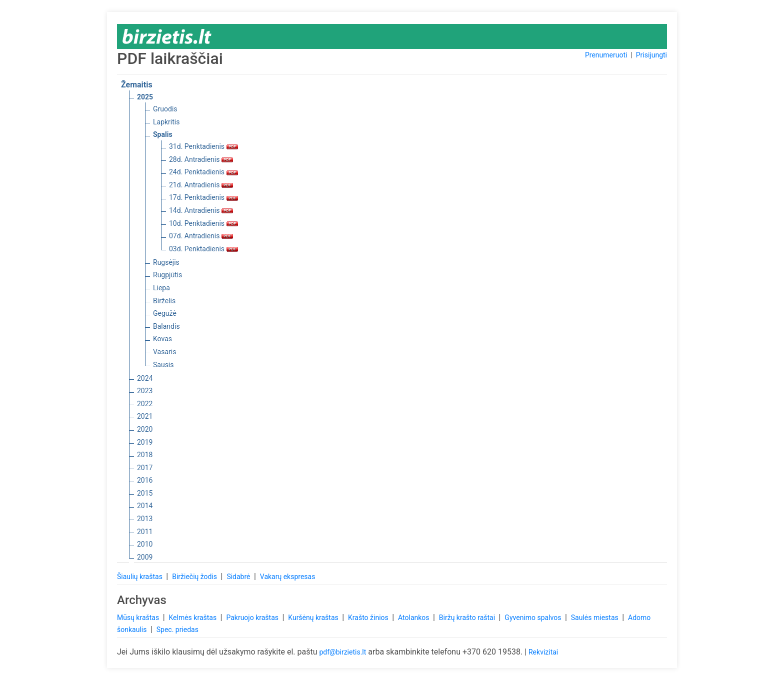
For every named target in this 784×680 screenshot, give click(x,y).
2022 (145, 404)
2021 (145, 416)
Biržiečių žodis (195, 577)
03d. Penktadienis (203, 249)
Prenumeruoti (606, 55)
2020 (145, 429)
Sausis (163, 365)
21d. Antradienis (201, 185)
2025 (145, 97)
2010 (145, 544)
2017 (145, 468)
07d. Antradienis (201, 236)
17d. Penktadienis (203, 197)
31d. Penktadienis (203, 146)
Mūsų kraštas (139, 618)
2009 (145, 557)
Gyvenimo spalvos (534, 618)
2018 (145, 455)
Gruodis (165, 109)
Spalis (163, 134)
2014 (145, 506)
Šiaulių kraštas (140, 577)
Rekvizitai (543, 652)
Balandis (166, 326)
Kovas (162, 339)
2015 (145, 493)
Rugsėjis (166, 262)
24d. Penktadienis (203, 172)
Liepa (161, 288)
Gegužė (165, 313)
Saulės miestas (595, 618)
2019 (145, 442)
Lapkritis (166, 122)
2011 (145, 532)
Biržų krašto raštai (468, 618)
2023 (145, 391)
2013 (145, 519)
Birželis (164, 301)
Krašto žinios (369, 618)
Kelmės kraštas (193, 618)
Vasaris (164, 352)
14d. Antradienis (201, 210)
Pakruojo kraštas (253, 618)
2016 (145, 480)
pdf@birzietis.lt (342, 652)
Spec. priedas (177, 630)
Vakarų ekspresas (288, 577)
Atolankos (414, 618)
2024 (145, 378)
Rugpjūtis (167, 275)
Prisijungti (651, 55)
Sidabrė (239, 577)
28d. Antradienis (201, 159)
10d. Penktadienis (203, 223)
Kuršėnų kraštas (314, 618)
